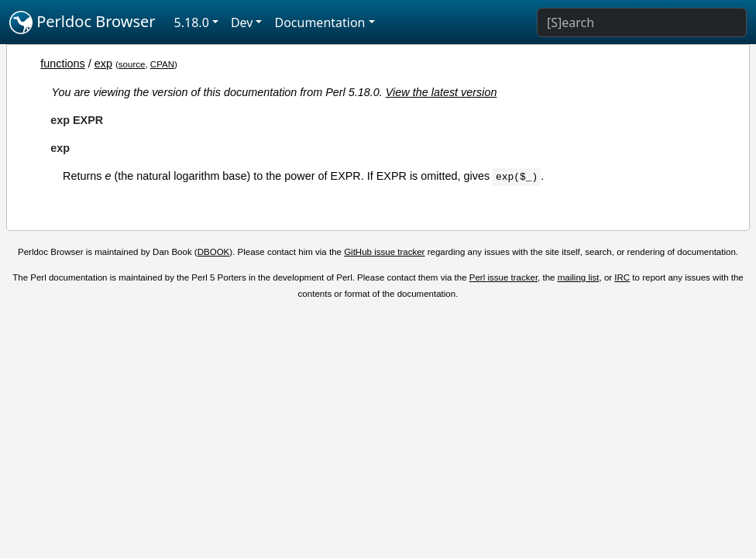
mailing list (579, 277)
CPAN (162, 64)
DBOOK (214, 252)
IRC (622, 277)
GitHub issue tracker (384, 252)
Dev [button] (242, 22)
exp (103, 64)
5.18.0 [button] (192, 22)
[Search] (642, 22)
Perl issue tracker (503, 277)
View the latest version (442, 92)
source (132, 64)
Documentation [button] (320, 22)
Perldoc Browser (82, 22)
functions (63, 64)
